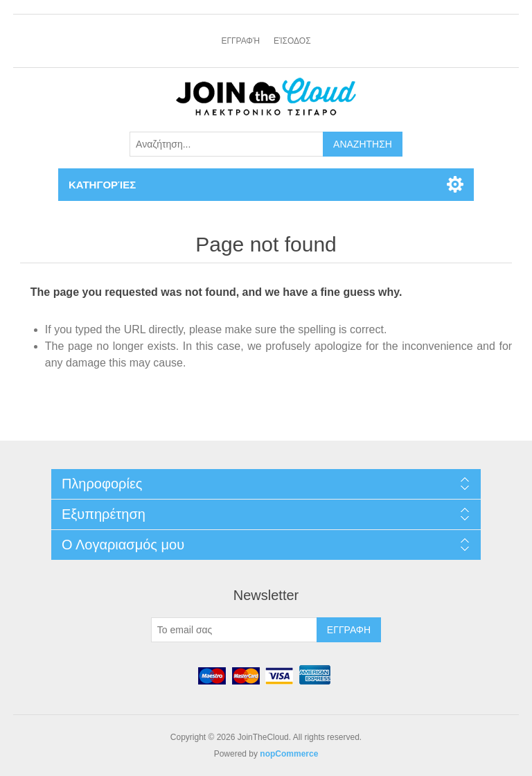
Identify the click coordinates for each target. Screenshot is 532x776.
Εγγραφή (240, 41)
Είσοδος (292, 41)
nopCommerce (289, 754)
